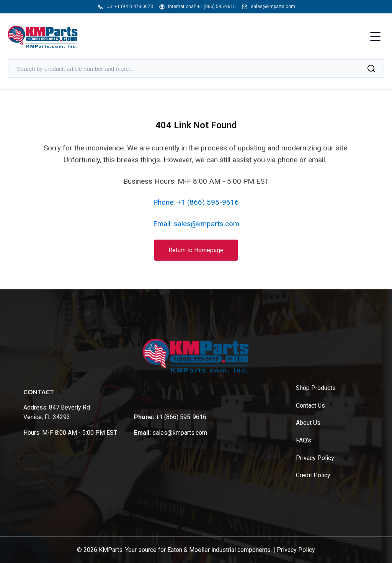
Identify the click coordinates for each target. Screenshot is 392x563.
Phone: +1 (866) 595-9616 (196, 202)
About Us (308, 423)
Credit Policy (313, 475)
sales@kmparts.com (273, 7)
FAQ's (304, 440)
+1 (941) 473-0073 (134, 7)
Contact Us (310, 406)
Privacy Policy (315, 458)
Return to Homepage (196, 250)
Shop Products (316, 388)
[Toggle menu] (375, 37)
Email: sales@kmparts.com (196, 224)
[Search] (371, 69)
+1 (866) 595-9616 (216, 7)
